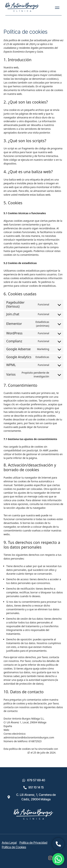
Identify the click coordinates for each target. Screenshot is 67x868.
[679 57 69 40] (24, 780)
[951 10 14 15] (25, 788)
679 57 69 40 (36, 780)
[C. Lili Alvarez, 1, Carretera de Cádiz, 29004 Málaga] (9, 797)
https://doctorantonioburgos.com (40, 67)
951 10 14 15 (36, 787)
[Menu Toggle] (57, 8)
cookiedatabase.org (15, 753)
